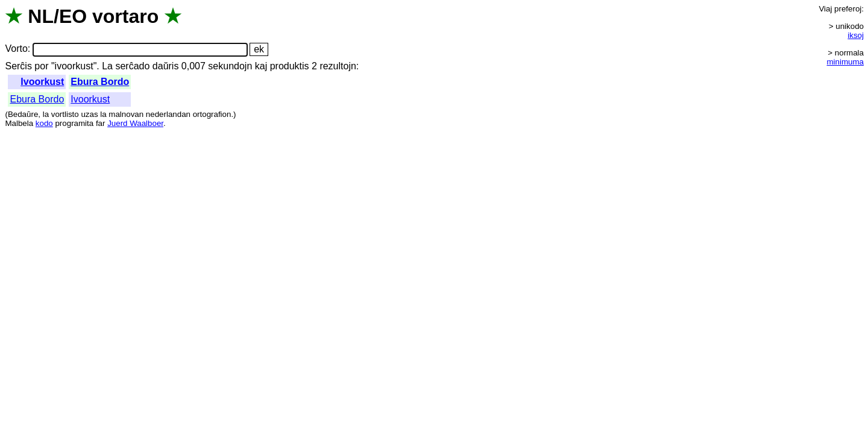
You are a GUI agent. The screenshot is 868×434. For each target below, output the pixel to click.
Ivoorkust (42, 82)
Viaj (825, 9)
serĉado (132, 66)
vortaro (125, 16)
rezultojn (338, 66)
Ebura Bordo (100, 82)
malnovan (126, 114)
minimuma (845, 62)
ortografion (212, 114)
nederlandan (168, 114)
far (101, 123)
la (46, 114)
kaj (261, 66)
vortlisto (65, 114)
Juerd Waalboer (135, 123)
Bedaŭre (23, 114)
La (107, 66)
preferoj (848, 9)
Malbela (19, 123)
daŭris (166, 66)
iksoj (856, 35)
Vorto (16, 49)
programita (74, 123)
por (41, 66)
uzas (89, 114)
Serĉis (18, 66)
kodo (44, 123)
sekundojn (230, 66)
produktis (290, 66)
